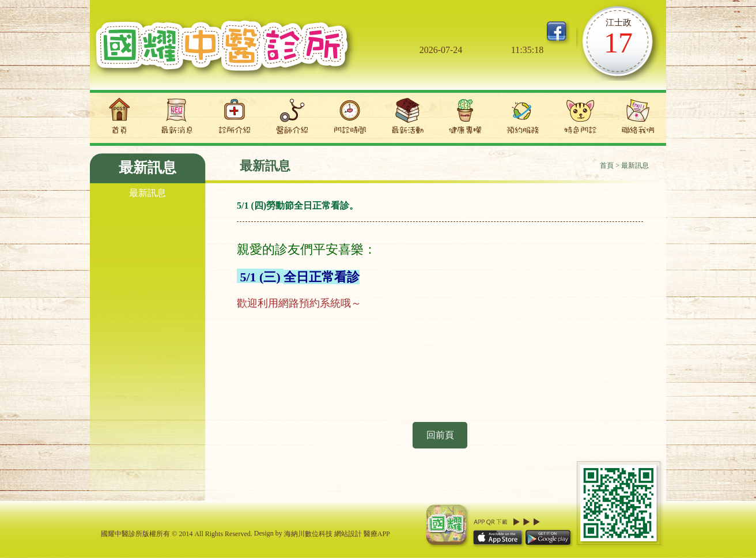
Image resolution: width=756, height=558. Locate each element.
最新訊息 (148, 193)
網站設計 (348, 534)
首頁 (607, 165)
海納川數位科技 (308, 534)
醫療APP (377, 534)
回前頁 (440, 435)
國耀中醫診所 (224, 51)
